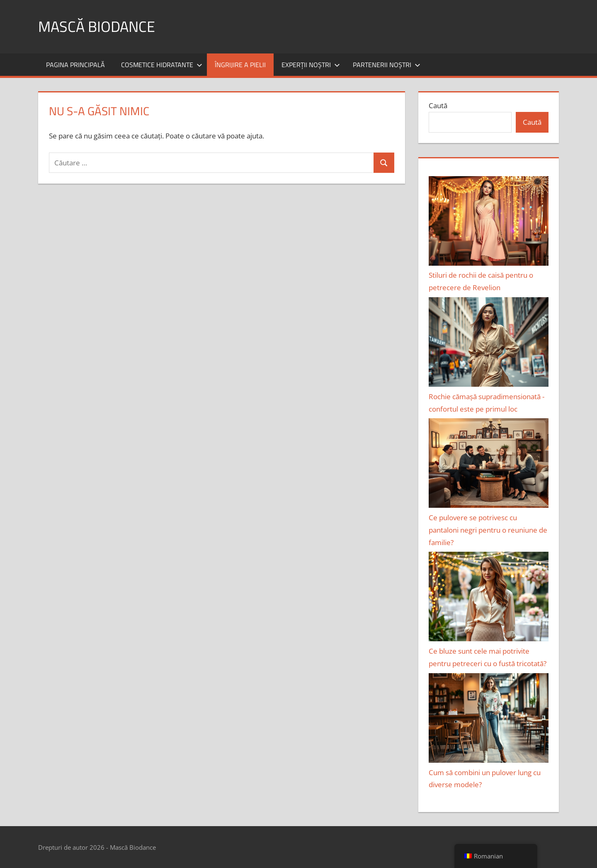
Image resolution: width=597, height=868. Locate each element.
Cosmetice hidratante (162, 65)
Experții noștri (311, 65)
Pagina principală (75, 65)
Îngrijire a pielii (240, 65)
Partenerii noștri (387, 65)
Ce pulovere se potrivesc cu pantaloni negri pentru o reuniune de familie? (488, 530)
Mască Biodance (97, 26)
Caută (438, 105)
